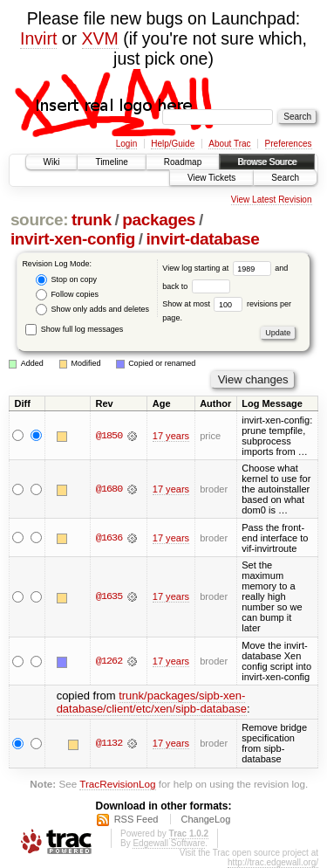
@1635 (109, 596)
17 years (171, 436)
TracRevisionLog (117, 784)
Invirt (38, 38)
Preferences (289, 144)
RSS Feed (136, 819)
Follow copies (67, 295)
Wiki (52, 162)
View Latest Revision (272, 200)
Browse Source (267, 162)
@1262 (109, 661)
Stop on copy (66, 280)
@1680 (109, 489)
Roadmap (183, 162)
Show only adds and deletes (92, 310)
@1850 (109, 436)
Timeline (111, 162)
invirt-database (202, 239)
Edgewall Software (169, 843)
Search (285, 178)
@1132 (109, 743)
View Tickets (211, 178)
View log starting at (218, 268)
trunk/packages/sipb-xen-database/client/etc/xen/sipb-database (152, 702)
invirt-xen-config (73, 239)
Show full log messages (74, 329)
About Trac (229, 144)
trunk (92, 220)
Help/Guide (173, 144)
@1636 (109, 538)
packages (159, 220)
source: (39, 220)
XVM (100, 38)
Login (126, 144)
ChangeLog (205, 819)
